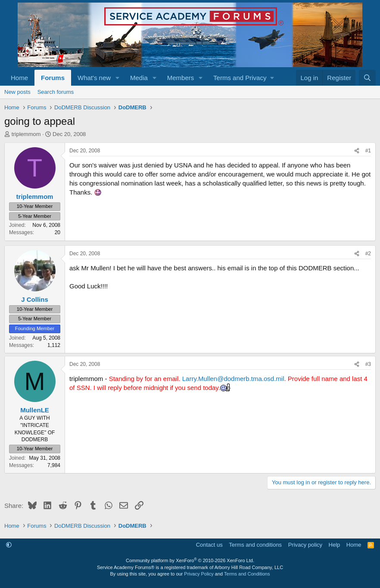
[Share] (357, 151)
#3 (368, 364)
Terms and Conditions (247, 574)
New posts (17, 92)
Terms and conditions (255, 545)
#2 (368, 254)
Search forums (56, 92)
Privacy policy (305, 545)
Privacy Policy (199, 574)
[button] (118, 78)
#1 (368, 151)
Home (19, 78)
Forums (53, 78)
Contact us (209, 545)
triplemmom (26, 134)
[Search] (367, 78)
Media (139, 78)
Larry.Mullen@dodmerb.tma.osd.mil (233, 379)
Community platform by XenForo (190, 560)
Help (335, 545)
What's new (94, 78)
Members (181, 78)
